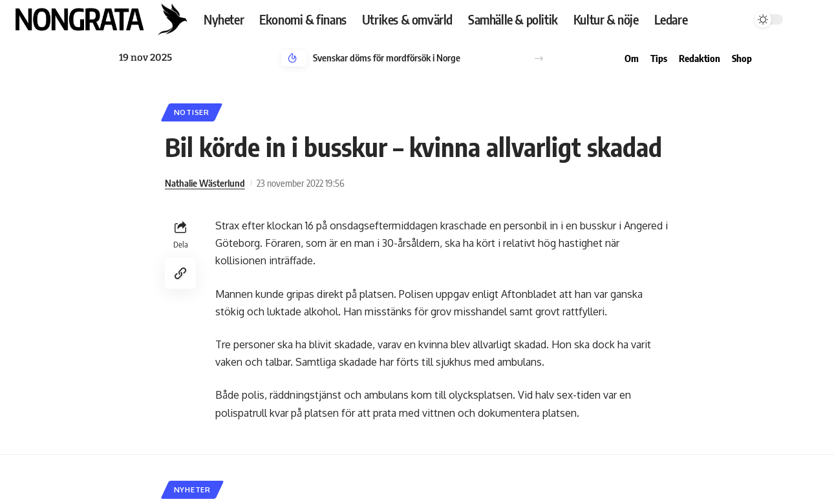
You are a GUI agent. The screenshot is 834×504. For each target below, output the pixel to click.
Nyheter (192, 489)
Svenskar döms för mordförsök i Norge (387, 58)
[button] (539, 58)
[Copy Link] (180, 273)
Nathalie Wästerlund (205, 183)
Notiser (192, 112)
